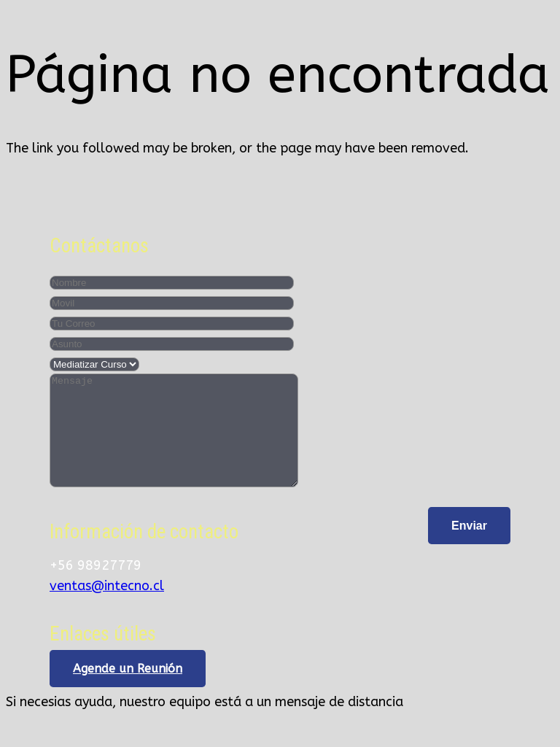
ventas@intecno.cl (107, 608)
